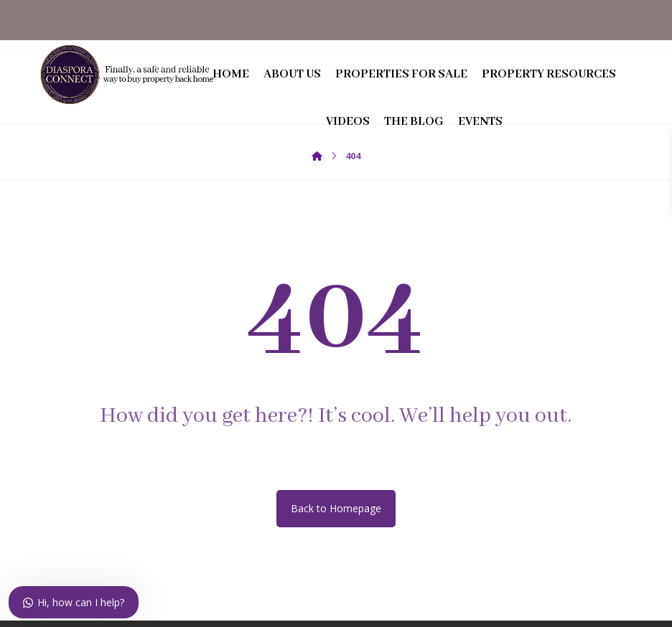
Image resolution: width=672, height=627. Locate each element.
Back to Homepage (336, 515)
